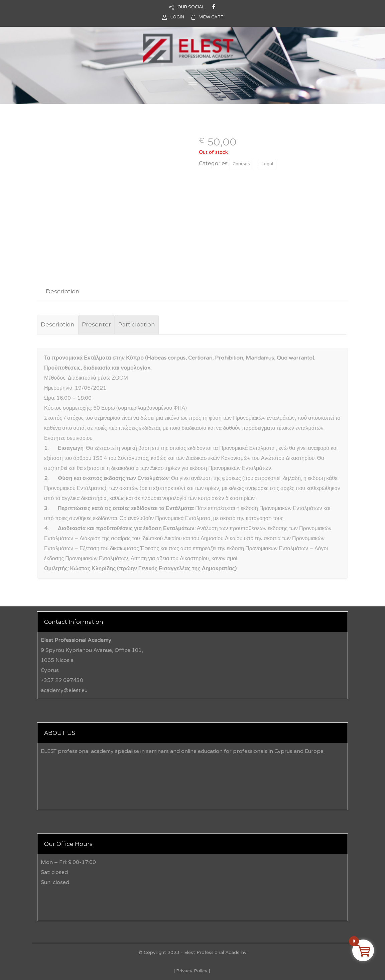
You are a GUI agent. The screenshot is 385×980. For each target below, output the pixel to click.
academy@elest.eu (64, 690)
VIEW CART (211, 17)
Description (63, 291)
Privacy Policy (192, 971)
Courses (241, 164)
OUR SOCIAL (191, 7)
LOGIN (177, 17)
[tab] (63, 291)
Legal (267, 164)
